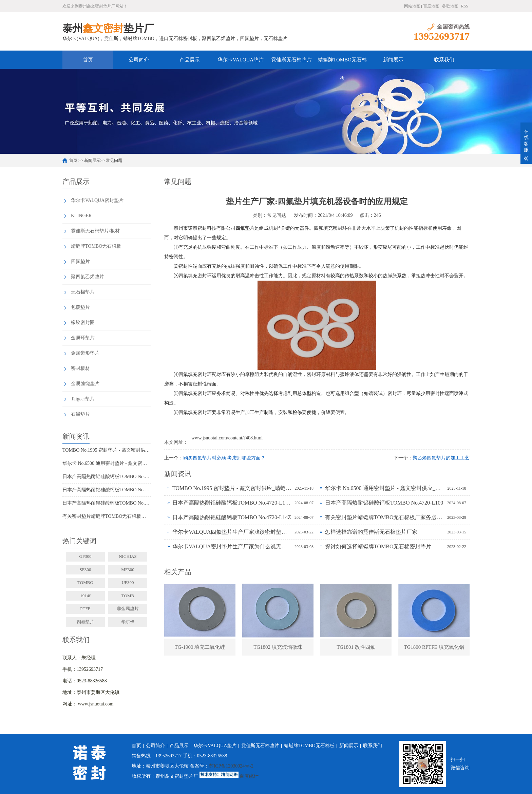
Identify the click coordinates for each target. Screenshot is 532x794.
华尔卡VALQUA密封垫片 (97, 200)
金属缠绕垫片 (85, 384)
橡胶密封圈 (83, 323)
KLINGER (81, 216)
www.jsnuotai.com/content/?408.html (227, 438)
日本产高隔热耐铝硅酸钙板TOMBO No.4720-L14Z (107, 503)
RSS (465, 6)
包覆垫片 (80, 307)
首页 (88, 60)
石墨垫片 (80, 414)
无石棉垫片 (83, 292)
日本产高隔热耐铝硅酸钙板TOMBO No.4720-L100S (107, 477)
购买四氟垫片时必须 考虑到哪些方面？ (224, 458)
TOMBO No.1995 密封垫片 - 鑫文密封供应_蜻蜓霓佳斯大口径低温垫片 (107, 450)
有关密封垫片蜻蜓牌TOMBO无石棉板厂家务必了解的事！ (107, 516)
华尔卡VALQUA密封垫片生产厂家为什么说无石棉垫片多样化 (232, 546)
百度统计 (249, 776)
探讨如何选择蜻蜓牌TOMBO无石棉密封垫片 (378, 546)
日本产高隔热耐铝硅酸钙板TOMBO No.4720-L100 (107, 490)
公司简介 (139, 60)
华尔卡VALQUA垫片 (241, 60)
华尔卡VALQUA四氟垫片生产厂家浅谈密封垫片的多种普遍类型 (232, 532)
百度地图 (431, 6)
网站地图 (412, 6)
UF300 (128, 582)
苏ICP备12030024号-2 (231, 766)
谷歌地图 (450, 6)
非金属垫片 (128, 609)
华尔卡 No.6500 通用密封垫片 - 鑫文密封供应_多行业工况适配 (107, 463)
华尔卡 (128, 622)
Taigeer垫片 (83, 399)
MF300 (128, 570)
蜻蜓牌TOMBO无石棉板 (342, 63)
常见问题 (114, 160)
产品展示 (190, 60)
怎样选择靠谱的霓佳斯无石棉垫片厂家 (371, 532)
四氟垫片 (80, 261)
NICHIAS (128, 556)
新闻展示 (393, 60)
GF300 (85, 556)
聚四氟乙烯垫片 (88, 277)
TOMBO (85, 582)
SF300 (85, 570)
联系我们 (444, 60)
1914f (85, 596)
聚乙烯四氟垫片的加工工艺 (441, 458)
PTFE (85, 609)
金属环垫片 (83, 338)
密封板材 (80, 368)
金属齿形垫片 (85, 353)
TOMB (128, 596)
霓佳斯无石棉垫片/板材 (95, 231)
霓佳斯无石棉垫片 (291, 60)
